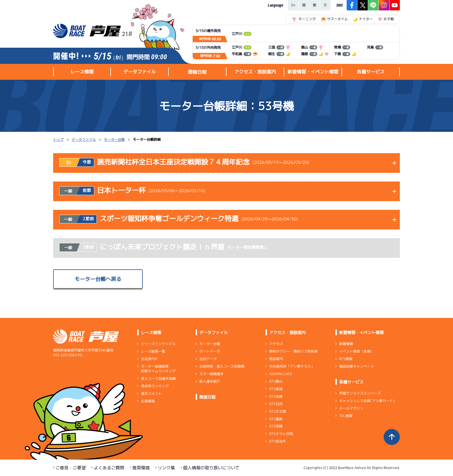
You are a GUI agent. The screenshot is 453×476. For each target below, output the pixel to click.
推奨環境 (141, 468)
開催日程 (197, 72)
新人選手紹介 (210, 381)
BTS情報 (346, 359)
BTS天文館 (278, 411)
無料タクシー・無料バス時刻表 (294, 351)
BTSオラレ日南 (281, 434)
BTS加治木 (278, 441)
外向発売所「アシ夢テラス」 (292, 366)
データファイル (84, 139)
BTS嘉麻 (276, 419)
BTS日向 (276, 404)
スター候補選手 (211, 374)
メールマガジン (351, 408)
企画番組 (148, 401)
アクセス (276, 344)
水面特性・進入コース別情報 (222, 366)
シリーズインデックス (158, 344)
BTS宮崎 (276, 426)
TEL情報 (346, 416)
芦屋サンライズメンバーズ (360, 393)
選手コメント (151, 393)
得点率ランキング (155, 386)
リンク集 (166, 468)
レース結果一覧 (153, 351)
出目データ (208, 359)
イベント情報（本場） (357, 351)
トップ (58, 139)
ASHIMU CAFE (281, 374)
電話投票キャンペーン (357, 366)
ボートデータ (210, 351)
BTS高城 (276, 389)
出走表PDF (149, 359)
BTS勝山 (276, 381)
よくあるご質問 (109, 468)
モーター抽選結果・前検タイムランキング (158, 369)
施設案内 (276, 359)
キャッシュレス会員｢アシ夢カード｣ (367, 401)
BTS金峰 (276, 396)
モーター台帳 (114, 139)
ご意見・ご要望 (71, 468)
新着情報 (346, 344)
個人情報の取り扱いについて (211, 468)
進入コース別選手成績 (158, 378)
